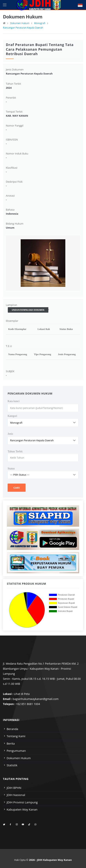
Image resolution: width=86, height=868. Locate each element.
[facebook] (10, 825)
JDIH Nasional (16, 795)
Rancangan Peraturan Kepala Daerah (23, 28)
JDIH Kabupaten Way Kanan (54, 860)
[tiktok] (29, 825)
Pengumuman (16, 751)
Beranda (12, 729)
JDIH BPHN (14, 788)
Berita (11, 743)
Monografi (40, 23)
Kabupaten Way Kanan (22, 809)
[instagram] (17, 825)
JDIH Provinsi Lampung (22, 802)
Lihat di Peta (22, 694)
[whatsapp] (35, 825)
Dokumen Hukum (20, 23)
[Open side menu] (5, 5)
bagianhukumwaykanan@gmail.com (36, 699)
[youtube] (23, 825)
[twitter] (4, 825)
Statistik (12, 765)
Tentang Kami (16, 736)
